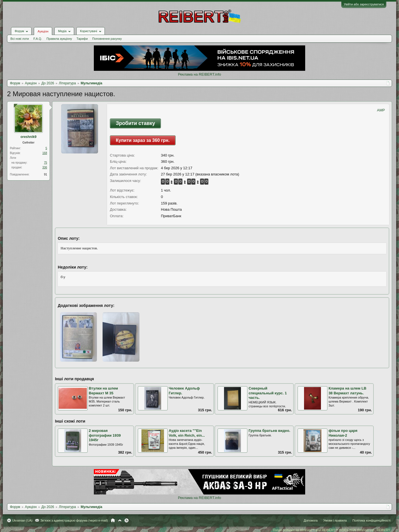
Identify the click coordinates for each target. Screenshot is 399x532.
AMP (381, 110)
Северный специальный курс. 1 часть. (268, 393)
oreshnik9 (29, 137)
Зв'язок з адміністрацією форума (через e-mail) (74, 520)
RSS (127, 520)
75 (46, 163)
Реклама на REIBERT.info (199, 74)
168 (45, 153)
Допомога (311, 520)
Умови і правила (335, 520)
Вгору (120, 520)
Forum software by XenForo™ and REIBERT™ (332, 530)
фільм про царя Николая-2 (343, 433)
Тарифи (82, 39)
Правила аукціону (59, 39)
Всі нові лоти (20, 39)
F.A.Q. (38, 39)
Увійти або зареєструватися (364, 4)
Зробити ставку (135, 123)
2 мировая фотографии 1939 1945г (105, 435)
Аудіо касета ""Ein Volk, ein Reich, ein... (187, 433)
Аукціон (43, 31)
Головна (113, 520)
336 (45, 167)
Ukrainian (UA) (22, 520)
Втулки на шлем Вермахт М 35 (103, 391)
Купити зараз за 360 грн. (143, 140)
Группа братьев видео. (269, 431)
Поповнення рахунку (107, 39)
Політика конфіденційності (372, 520)
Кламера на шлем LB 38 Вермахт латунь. (347, 391)
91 (46, 174)
